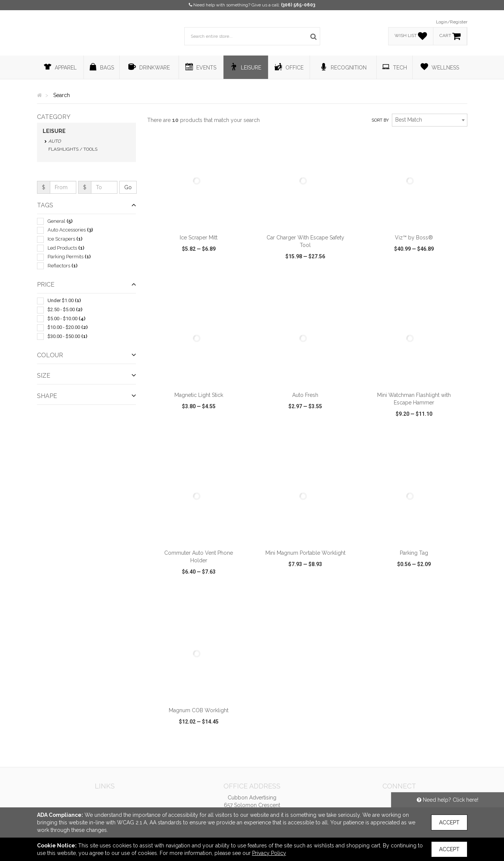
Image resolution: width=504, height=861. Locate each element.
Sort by (380, 120)
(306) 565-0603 (298, 5)
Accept (449, 822)
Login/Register (452, 22)
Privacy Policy (269, 853)
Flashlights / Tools (73, 149)
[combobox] (430, 120)
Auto (55, 141)
